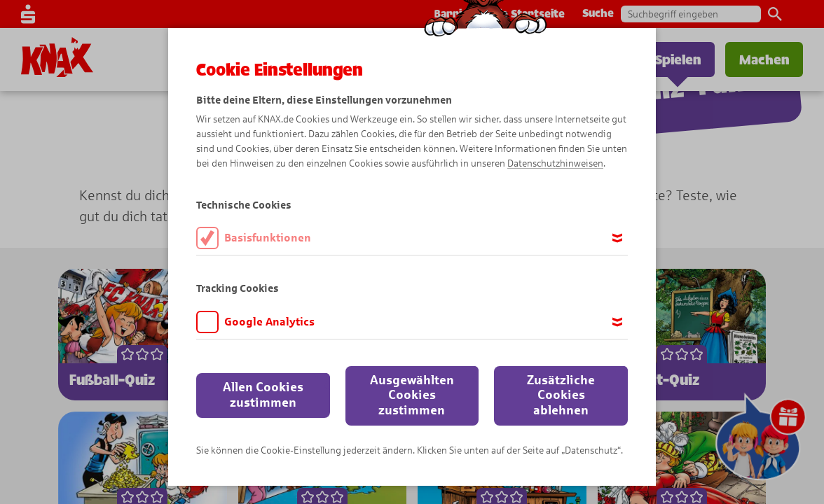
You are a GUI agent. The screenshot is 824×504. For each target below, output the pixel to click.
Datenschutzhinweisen (555, 163)
